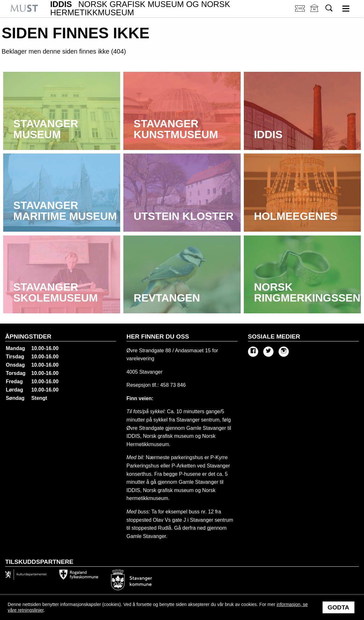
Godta (339, 607)
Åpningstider (28, 336)
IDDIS (140, 8)
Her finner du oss (158, 336)
